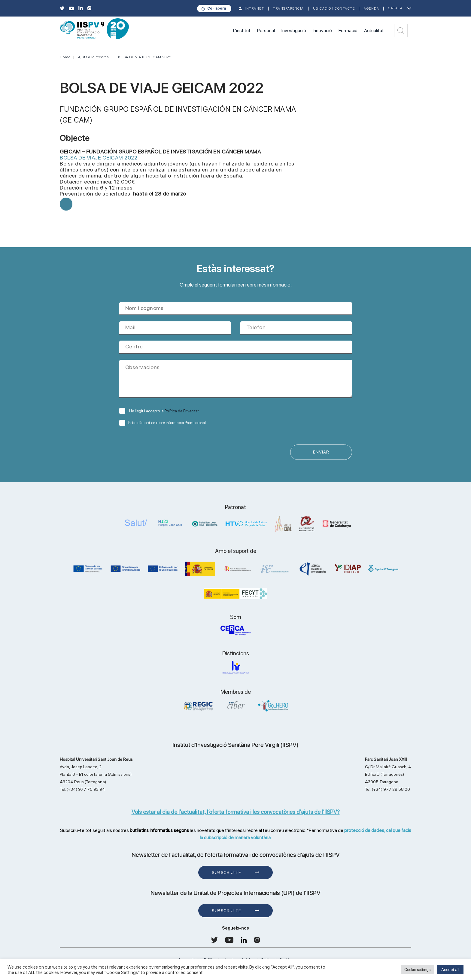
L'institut (242, 30)
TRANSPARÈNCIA (289, 9)
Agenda (371, 9)
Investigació (294, 30)
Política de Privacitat (182, 411)
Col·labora (217, 8)
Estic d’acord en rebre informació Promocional (163, 423)
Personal (266, 30)
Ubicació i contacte (334, 9)
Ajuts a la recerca (94, 57)
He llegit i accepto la (159, 411)
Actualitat (374, 30)
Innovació (322, 30)
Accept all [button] (450, 969)
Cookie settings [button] (417, 970)
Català (395, 8)
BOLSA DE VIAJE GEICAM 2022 (144, 57)
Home (65, 57)
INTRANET (254, 9)
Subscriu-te (226, 872)
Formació (348, 30)
